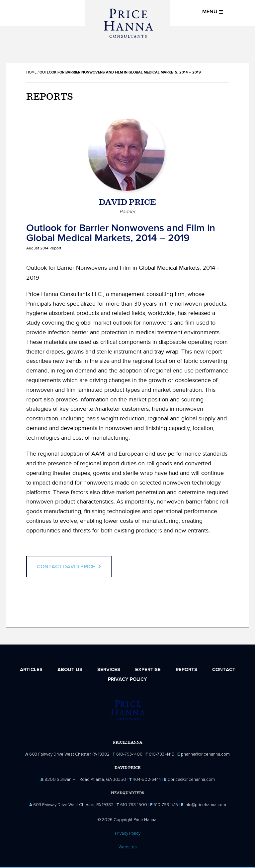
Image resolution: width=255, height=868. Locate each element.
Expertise (148, 670)
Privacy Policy (127, 679)
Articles (31, 670)
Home (31, 72)
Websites (128, 847)
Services (109, 670)
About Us (70, 670)
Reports (186, 670)
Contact (224, 670)
